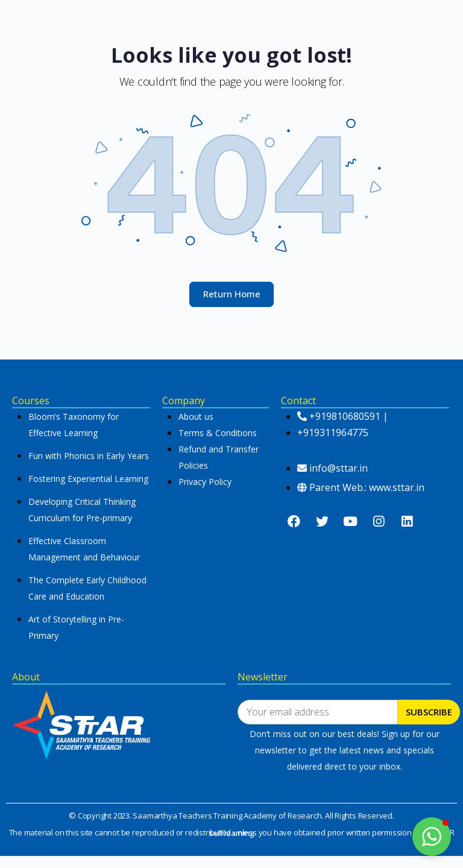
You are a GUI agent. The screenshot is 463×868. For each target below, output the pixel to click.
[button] (432, 837)
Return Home (232, 294)
